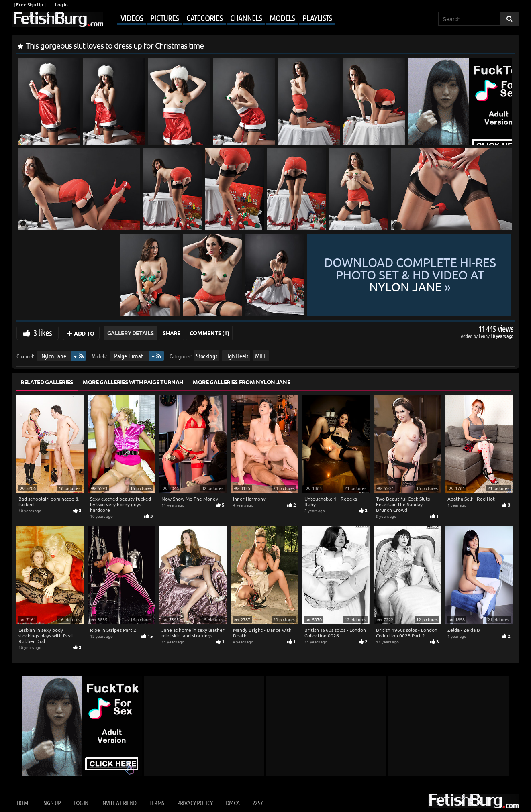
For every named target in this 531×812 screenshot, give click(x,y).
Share (171, 333)
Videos (132, 18)
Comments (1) (209, 333)
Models (282, 18)
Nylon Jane (54, 356)
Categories (204, 18)
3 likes (43, 332)
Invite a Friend (119, 803)
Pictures (164, 18)
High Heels (236, 356)
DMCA (233, 803)
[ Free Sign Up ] (30, 5)
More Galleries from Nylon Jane (242, 382)
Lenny (485, 336)
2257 (258, 803)
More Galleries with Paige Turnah (133, 382)
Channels (246, 18)
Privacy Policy (195, 803)
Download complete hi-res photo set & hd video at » (410, 275)
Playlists (317, 18)
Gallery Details (131, 333)
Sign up (52, 803)
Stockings (206, 356)
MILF (261, 356)
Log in (61, 5)
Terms (157, 803)
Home (23, 803)
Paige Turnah (129, 356)
